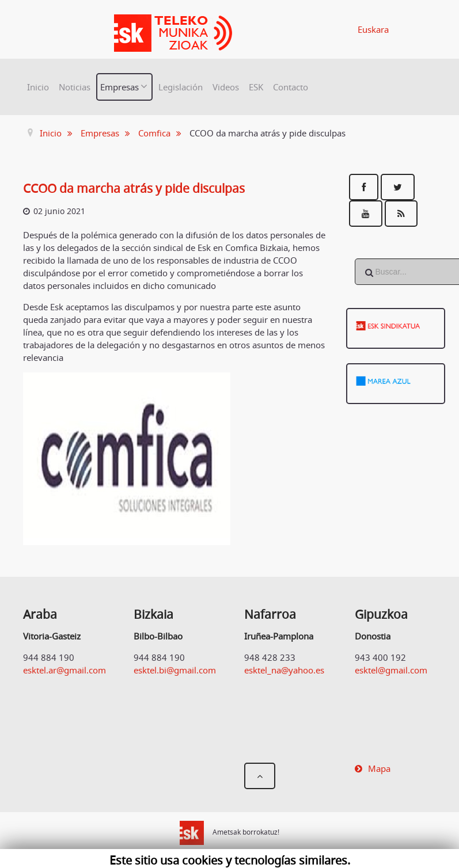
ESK (256, 87)
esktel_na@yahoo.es (284, 670)
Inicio (38, 87)
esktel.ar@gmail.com (65, 670)
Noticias (75, 87)
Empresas (120, 87)
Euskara (373, 29)
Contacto (291, 87)
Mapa (379, 768)
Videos (226, 87)
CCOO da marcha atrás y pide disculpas (134, 188)
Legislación (181, 87)
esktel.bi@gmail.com (175, 670)
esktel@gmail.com (391, 670)
